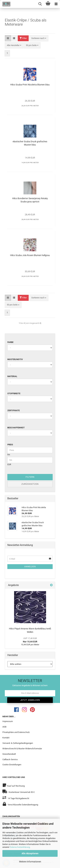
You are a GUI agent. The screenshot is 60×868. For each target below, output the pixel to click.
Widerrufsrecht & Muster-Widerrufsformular (22, 749)
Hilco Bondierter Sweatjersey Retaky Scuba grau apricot (30, 200)
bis (9, 455)
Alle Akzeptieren (30, 853)
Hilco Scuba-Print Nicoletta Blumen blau (30, 85)
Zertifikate (14, 410)
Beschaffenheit (16, 428)
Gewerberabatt (9, 754)
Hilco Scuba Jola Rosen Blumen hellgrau (30, 255)
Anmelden (30, 567)
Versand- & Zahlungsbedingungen (18, 743)
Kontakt (6, 738)
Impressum (8, 721)
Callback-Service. (10, 759)
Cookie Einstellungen (12, 765)
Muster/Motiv (15, 359)
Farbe (10, 342)
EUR (9, 464)
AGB (4, 727)
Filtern (30, 477)
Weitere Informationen (30, 862)
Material (12, 376)
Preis (10, 445)
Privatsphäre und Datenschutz (16, 732)
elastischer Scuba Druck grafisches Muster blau (30, 143)
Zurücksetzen (30, 484)
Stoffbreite (14, 393)
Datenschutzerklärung (20, 847)
